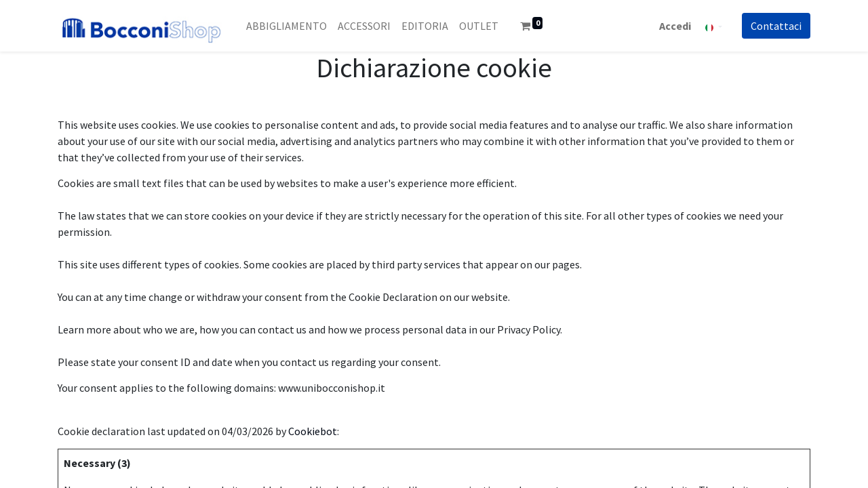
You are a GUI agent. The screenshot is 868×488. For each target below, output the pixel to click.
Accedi (675, 26)
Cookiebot (313, 431)
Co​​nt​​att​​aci (776, 26)
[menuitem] (287, 26)
